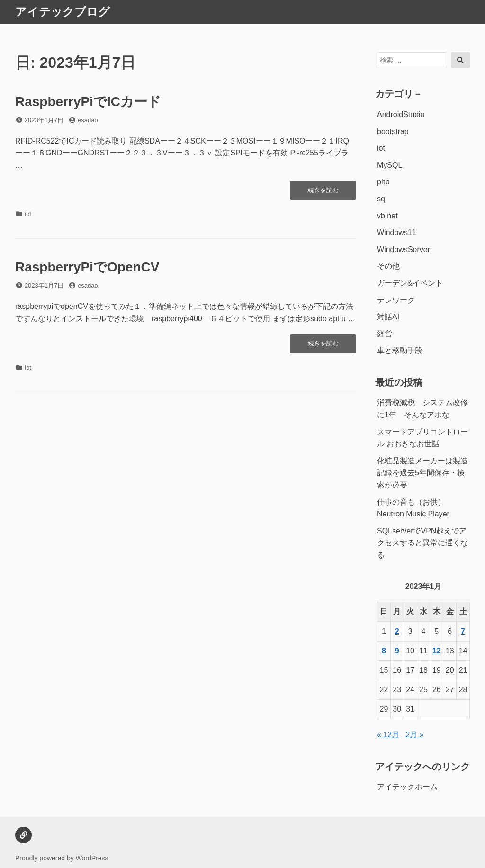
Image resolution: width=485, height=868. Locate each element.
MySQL (390, 165)
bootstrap (393, 131)
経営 (385, 334)
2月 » (415, 735)
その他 (388, 266)
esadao (88, 120)
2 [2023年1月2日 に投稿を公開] (397, 631)
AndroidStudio (401, 114)
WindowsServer (404, 249)
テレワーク (396, 300)
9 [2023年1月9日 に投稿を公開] (397, 651)
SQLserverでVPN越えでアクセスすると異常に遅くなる (422, 543)
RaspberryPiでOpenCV (87, 267)
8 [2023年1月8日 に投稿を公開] (384, 651)
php (383, 182)
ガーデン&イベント (410, 283)
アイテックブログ (63, 12)
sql (382, 199)
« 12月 (388, 735)
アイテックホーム (407, 787)
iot (28, 214)
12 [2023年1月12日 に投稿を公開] (437, 651)
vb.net (387, 216)
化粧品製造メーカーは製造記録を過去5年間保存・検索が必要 (422, 473)
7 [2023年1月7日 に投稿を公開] (463, 631)
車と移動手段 (400, 350)
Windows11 (397, 232)
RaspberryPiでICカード (88, 102)
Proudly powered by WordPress (62, 858)
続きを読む (325, 193)
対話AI (388, 317)
